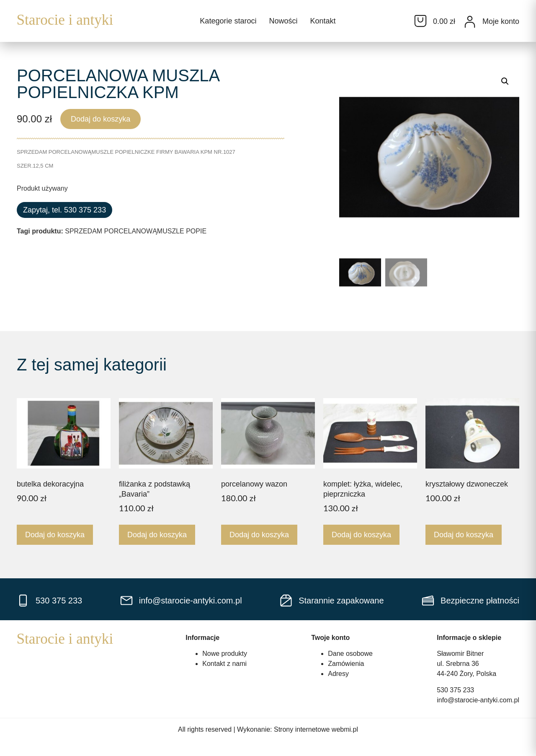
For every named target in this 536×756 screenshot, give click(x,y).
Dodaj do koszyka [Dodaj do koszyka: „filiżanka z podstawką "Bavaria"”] (157, 535)
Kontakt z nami (224, 664)
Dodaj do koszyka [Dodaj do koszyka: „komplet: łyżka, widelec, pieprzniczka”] (361, 535)
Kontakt (323, 21)
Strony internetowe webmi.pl (316, 729)
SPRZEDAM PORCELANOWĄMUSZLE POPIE (136, 231)
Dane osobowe (350, 654)
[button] (505, 81)
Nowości (283, 21)
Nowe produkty (225, 654)
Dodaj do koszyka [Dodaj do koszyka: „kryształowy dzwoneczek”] (464, 535)
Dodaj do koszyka (100, 119)
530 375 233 (455, 690)
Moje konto (501, 21)
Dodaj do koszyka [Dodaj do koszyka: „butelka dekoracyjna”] (55, 535)
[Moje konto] (470, 22)
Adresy (338, 674)
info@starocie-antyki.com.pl (478, 700)
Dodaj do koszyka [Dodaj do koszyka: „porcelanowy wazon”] (259, 535)
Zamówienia (346, 664)
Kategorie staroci (228, 21)
